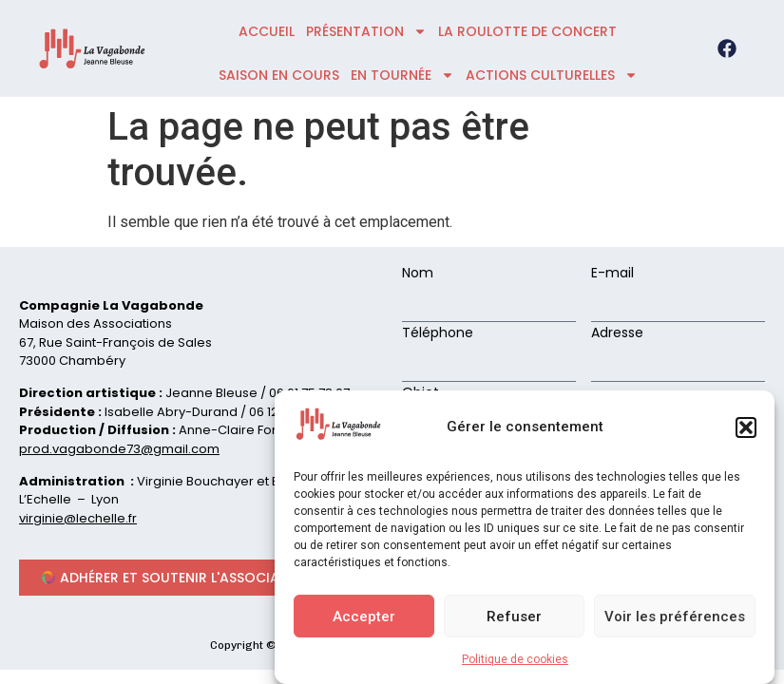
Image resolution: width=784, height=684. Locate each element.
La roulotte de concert (527, 31)
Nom (418, 274)
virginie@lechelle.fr (78, 518)
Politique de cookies (515, 659)
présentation (366, 31)
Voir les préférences (675, 617)
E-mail (612, 274)
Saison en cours (279, 75)
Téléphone (438, 334)
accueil (267, 31)
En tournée (402, 75)
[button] (746, 427)
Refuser (514, 617)
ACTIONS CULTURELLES (552, 75)
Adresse (617, 334)
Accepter (364, 617)
